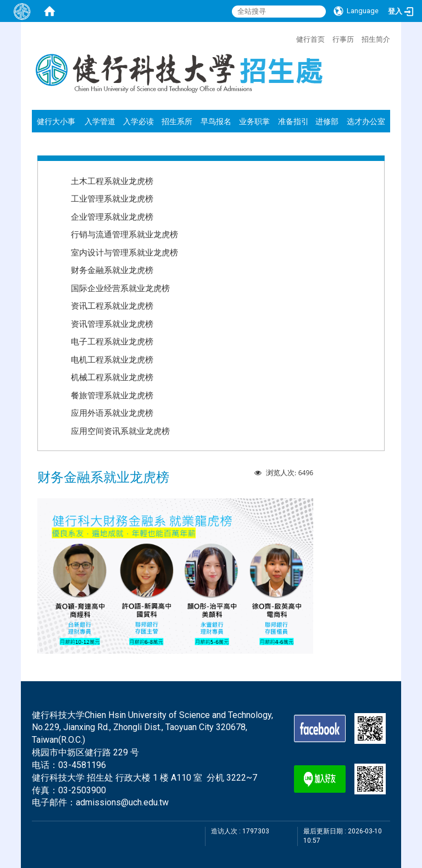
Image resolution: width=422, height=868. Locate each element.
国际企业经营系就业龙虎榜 (120, 288)
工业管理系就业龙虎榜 (112, 198)
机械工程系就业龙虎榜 (112, 377)
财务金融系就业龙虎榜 (112, 270)
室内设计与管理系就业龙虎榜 (124, 252)
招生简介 (376, 39)
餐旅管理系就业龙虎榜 (112, 395)
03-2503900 (82, 790)
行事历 (343, 39)
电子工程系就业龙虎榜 (112, 341)
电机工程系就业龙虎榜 (112, 359)
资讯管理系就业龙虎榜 (112, 324)
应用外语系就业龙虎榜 (112, 413)
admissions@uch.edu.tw (122, 802)
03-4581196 (82, 765)
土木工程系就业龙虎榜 (112, 181)
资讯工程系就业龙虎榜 (112, 305)
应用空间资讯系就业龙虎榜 (120, 431)
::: (291, 38)
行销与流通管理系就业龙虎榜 (124, 234)
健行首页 (310, 39)
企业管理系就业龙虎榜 (112, 216)
